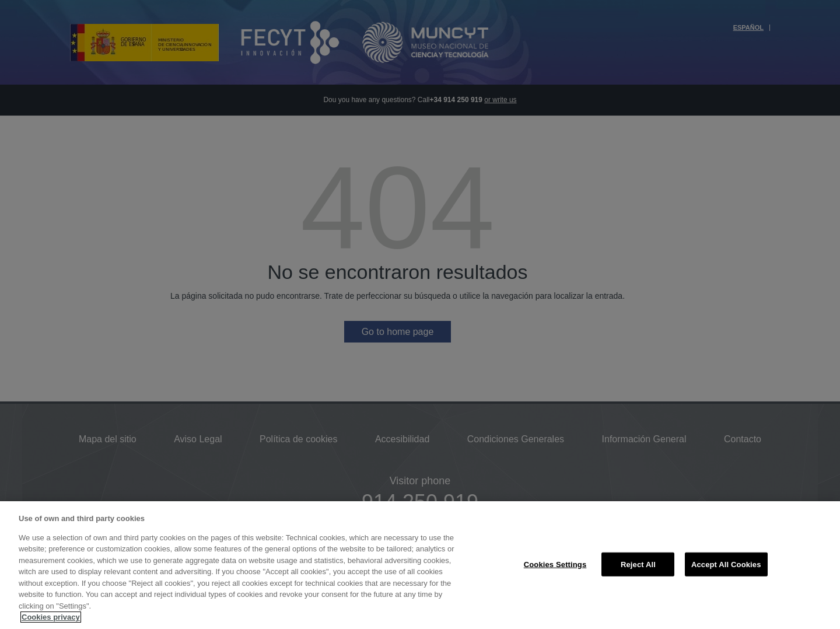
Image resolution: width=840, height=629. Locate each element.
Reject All (638, 564)
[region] (420, 565)
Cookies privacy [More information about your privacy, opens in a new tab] (51, 617)
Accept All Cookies (726, 564)
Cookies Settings (555, 564)
